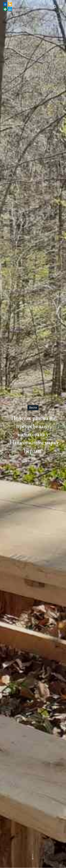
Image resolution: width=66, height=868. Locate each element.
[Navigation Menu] (61, 7)
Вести (33, 408)
